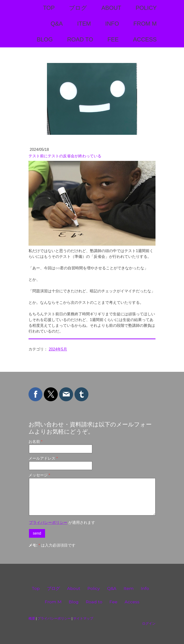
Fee (113, 39)
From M (145, 24)
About (111, 8)
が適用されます (62, 523)
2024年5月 (58, 349)
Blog (45, 39)
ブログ (78, 8)
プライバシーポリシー (48, 523)
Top (49, 8)
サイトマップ (83, 618)
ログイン (149, 623)
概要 (32, 618)
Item (84, 24)
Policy (146, 8)
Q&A (57, 24)
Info (112, 24)
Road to (80, 39)
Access (145, 39)
